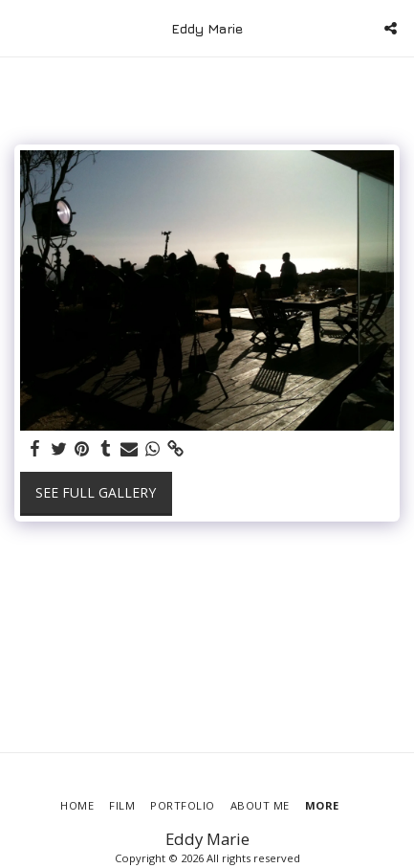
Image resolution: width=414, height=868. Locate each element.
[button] (21, 27)
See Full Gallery (96, 492)
